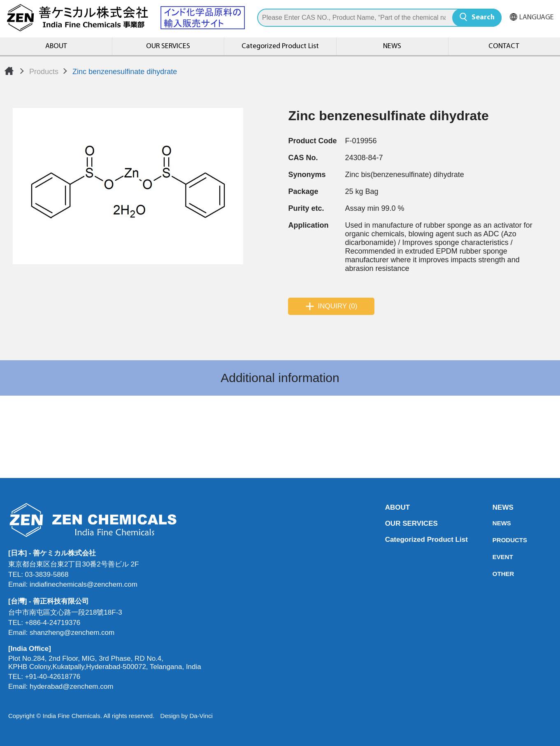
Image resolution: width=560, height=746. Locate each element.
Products (44, 72)
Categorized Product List (280, 46)
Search (483, 17)
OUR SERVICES (168, 46)
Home (9, 71)
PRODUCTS (495, 540)
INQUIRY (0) (338, 306)
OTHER (495, 574)
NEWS (392, 46)
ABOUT (56, 46)
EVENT (495, 557)
